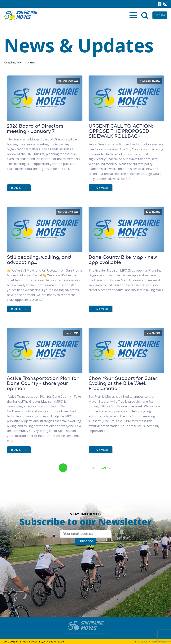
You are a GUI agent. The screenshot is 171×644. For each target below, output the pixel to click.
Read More (19, 188)
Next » (105, 468)
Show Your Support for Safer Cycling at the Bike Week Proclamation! (123, 384)
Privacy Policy (142, 642)
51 (94, 468)
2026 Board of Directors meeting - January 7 (35, 129)
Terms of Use (159, 642)
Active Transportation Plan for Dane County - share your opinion (43, 384)
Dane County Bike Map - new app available (123, 260)
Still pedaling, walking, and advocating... (39, 260)
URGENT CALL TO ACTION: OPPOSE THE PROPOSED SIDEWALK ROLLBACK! (121, 131)
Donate (160, 15)
